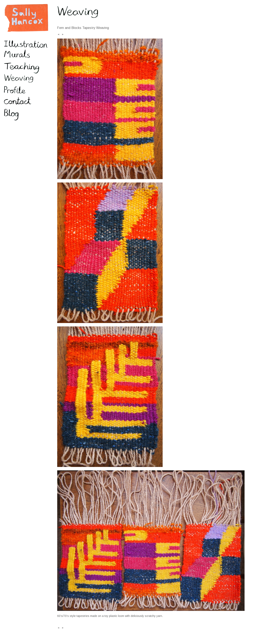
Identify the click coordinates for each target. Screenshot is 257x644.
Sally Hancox (26, 18)
